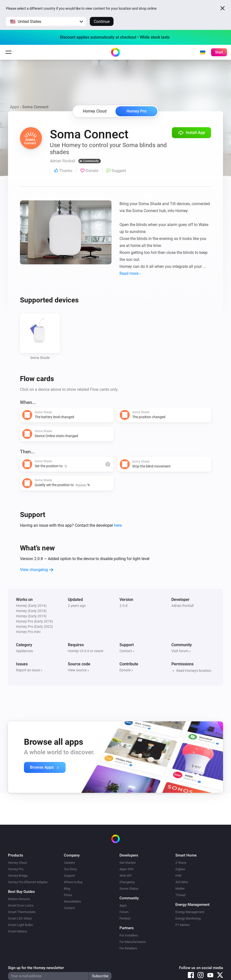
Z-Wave (181, 863)
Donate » (126, 670)
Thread (180, 895)
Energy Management (190, 912)
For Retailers (128, 948)
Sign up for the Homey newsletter (36, 968)
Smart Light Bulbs (20, 925)
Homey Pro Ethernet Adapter (28, 882)
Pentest (125, 918)
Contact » (127, 651)
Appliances (24, 651)
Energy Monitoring (188, 918)
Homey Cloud (17, 863)
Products (16, 855)
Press (68, 895)
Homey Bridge (18, 876)
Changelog (127, 882)
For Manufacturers (133, 942)
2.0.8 (123, 606)
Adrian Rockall (182, 606)
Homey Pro (136, 111)
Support (69, 876)
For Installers (129, 935)
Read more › (130, 273)
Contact (69, 908)
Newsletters (72, 901)
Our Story (70, 869)
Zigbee (180, 869)
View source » (78, 670)
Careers (69, 863)
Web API (126, 876)
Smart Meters (18, 931)
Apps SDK (127, 869)
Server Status (129, 889)
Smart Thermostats (22, 912)
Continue (102, 22)
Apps (14, 107)
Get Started (127, 863)
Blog (67, 889)
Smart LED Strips (20, 918)
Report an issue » (29, 670)
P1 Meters (183, 925)
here (118, 525)
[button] (46, 21)
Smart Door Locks (21, 905)
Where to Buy (73, 882)
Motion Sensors (19, 899)
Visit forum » (181, 651)
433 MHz (182, 882)
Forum (124, 912)
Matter (180, 889)
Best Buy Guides (21, 892)
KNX (178, 876)
